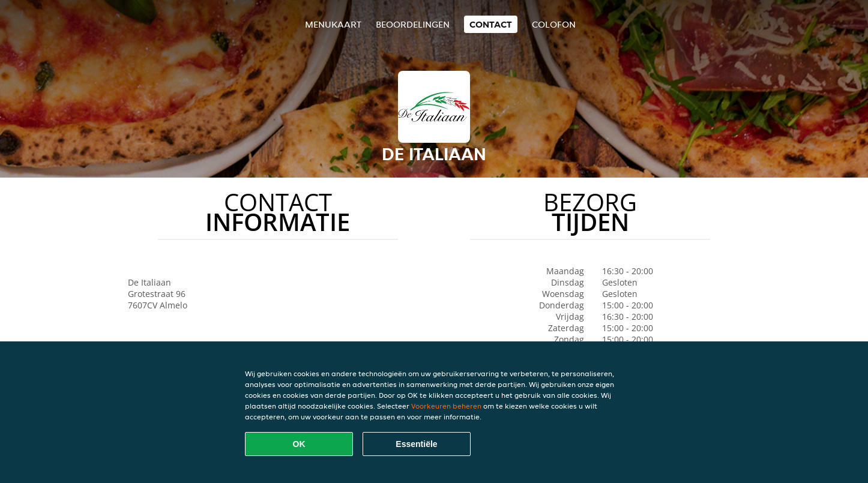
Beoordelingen (413, 24)
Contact (491, 24)
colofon (554, 24)
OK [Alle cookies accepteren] (299, 444)
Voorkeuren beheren (446, 406)
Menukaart (333, 24)
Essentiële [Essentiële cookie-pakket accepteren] (416, 444)
